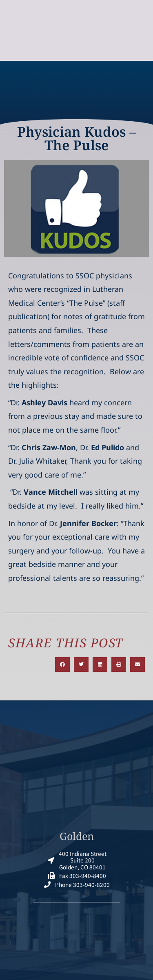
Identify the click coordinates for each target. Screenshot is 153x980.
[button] (62, 664)
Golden (77, 836)
